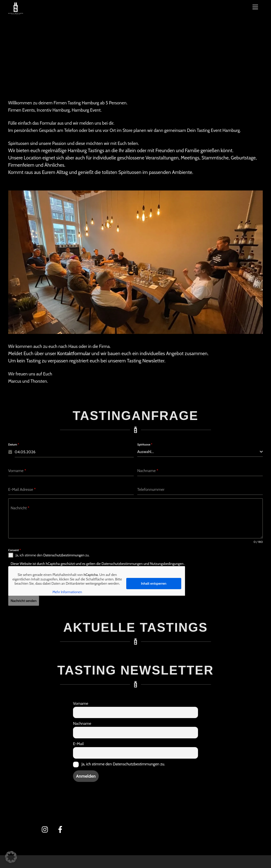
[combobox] (200, 452)
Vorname (81, 702)
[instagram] (46, 828)
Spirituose (145, 445)
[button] (11, 857)
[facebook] (61, 828)
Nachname (82, 722)
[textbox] (198, 452)
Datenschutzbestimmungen (64, 555)
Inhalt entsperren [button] (153, 583)
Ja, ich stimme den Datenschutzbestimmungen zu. (123, 763)
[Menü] (255, 7)
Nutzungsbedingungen (167, 564)
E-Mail (78, 742)
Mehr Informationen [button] (67, 592)
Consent (15, 550)
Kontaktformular (74, 354)
